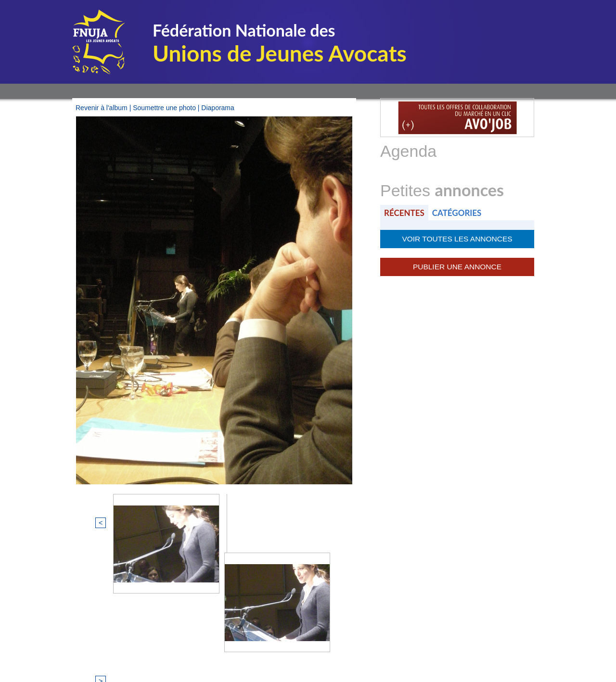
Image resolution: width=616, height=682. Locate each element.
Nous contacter (368, 646)
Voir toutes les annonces (457, 238)
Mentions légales (241, 646)
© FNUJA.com (173, 646)
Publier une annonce (457, 265)
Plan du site (305, 646)
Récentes (405, 212)
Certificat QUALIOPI (441, 646)
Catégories (460, 212)
